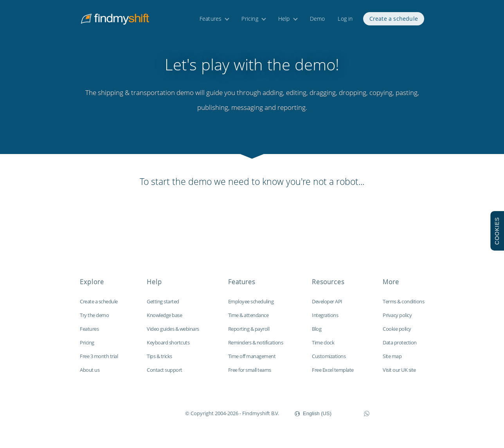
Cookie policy (397, 329)
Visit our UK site (399, 370)
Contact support (165, 370)
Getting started (163, 301)
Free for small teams (250, 370)
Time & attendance (248, 315)
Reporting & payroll (249, 329)
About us (90, 370)
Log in (345, 19)
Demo (318, 19)
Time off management (252, 356)
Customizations (329, 356)
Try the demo (94, 315)
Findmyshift (146, 412)
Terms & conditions (403, 301)
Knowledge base (164, 315)
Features (211, 19)
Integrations (325, 315)
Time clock (323, 342)
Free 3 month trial (99, 356)
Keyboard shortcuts (168, 342)
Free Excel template (333, 370)
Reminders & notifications (256, 342)
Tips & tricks (159, 356)
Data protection (400, 342)
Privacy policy (397, 315)
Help (284, 19)
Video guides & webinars (173, 329)
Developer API (327, 301)
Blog (317, 329)
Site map (392, 356)
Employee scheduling (251, 301)
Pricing (250, 19)
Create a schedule (394, 19)
